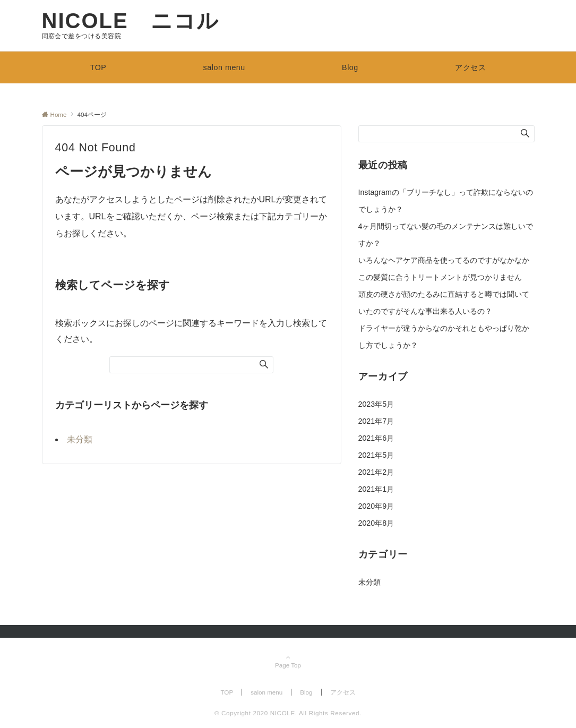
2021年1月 (376, 489)
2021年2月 (376, 472)
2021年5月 (376, 455)
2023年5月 (376, 404)
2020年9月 (376, 506)
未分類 (80, 439)
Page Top (288, 662)
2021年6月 (376, 438)
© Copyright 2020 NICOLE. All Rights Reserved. (288, 713)
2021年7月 (376, 421)
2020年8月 (376, 523)
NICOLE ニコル (131, 21)
